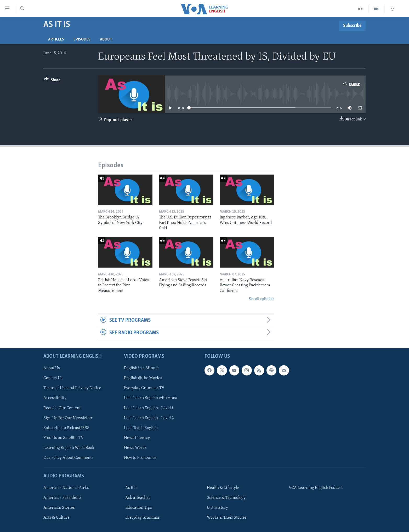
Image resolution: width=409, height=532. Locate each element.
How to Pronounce (140, 458)
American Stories (59, 508)
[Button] (52, 81)
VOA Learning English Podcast (316, 488)
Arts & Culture (56, 518)
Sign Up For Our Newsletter (68, 418)
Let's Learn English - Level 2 (149, 418)
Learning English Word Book (69, 448)
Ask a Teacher (138, 498)
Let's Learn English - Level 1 (149, 408)
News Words (135, 448)
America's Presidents (63, 498)
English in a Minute (141, 368)
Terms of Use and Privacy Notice (72, 388)
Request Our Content (62, 408)
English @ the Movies (143, 378)
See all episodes (261, 299)
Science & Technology (226, 498)
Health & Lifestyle (223, 488)
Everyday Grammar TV (144, 388)
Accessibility (55, 398)
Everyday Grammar (143, 518)
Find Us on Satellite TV (64, 438)
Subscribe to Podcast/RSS (66, 428)
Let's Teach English (141, 428)
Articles (56, 39)
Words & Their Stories (227, 518)
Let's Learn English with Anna (151, 398)
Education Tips (139, 508)
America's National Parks (66, 488)
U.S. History (217, 508)
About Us (52, 368)
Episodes (82, 39)
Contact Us (53, 378)
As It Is (131, 488)
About (106, 39)
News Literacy (137, 438)
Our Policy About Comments (68, 458)
